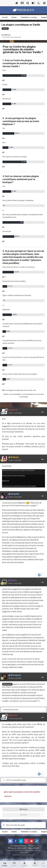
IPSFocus (23, 846)
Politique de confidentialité (17, 848)
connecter (17, 394)
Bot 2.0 (7, 35)
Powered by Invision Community (24, 855)
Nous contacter (34, 848)
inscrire (29, 394)
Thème (32, 846)
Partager (24, 809)
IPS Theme (14, 846)
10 (4, 277)
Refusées (18, 37)
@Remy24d (7, 684)
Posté (15, 413)
